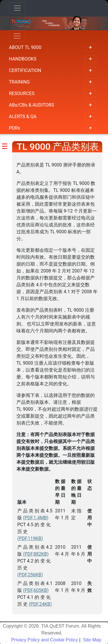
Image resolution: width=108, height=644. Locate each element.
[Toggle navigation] (17, 8)
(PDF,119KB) (30, 538)
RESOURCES (53, 94)
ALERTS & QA (53, 117)
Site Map (92, 640)
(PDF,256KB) (30, 575)
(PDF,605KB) (36, 590)
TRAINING (53, 82)
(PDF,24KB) (40, 604)
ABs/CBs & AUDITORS (53, 105)
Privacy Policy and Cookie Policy (45, 640)
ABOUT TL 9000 (53, 48)
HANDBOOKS (53, 59)
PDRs (53, 128)
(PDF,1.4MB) (36, 518)
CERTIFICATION (53, 71)
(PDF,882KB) (36, 554)
